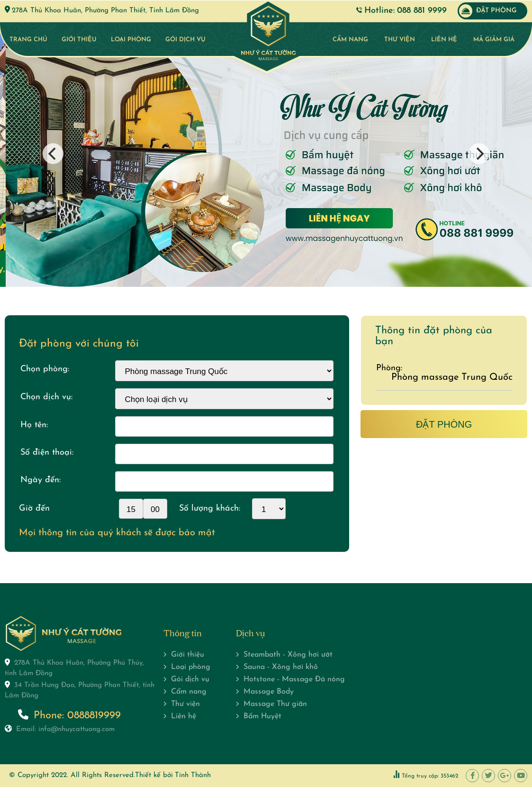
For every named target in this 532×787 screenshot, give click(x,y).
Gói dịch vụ (185, 40)
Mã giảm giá (494, 40)
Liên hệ (444, 40)
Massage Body (269, 692)
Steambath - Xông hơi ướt (288, 655)
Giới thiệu (79, 40)
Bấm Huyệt (262, 716)
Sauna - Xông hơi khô (281, 667)
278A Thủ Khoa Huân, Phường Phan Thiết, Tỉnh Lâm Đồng (105, 11)
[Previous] (53, 154)
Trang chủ (28, 40)
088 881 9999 (422, 11)
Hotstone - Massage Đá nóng (294, 679)
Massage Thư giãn (275, 704)
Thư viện (400, 40)
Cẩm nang (350, 40)
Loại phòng (131, 40)
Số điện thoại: (47, 453)
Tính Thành (193, 775)
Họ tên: (34, 425)
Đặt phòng (488, 11)
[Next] (479, 154)
